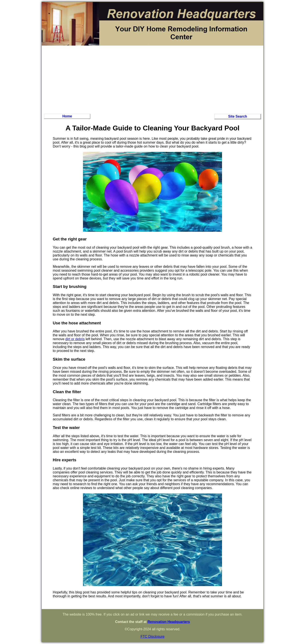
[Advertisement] (152, 79)
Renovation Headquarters (169, 622)
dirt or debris (75, 339)
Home (67, 116)
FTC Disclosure (152, 637)
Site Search (238, 116)
